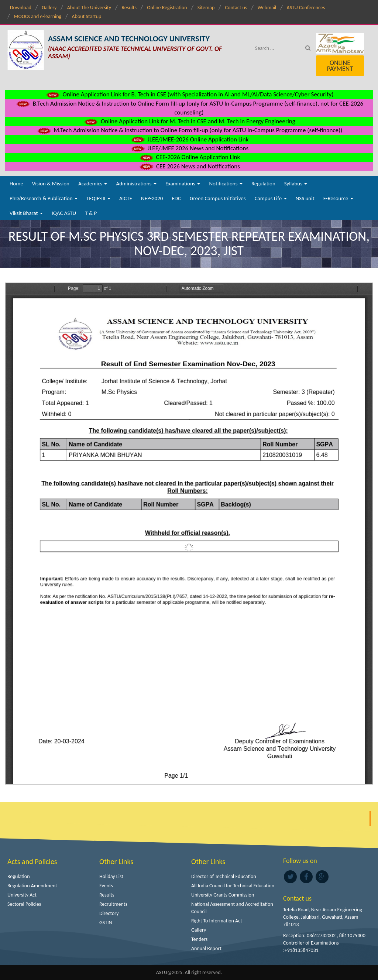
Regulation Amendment (32, 886)
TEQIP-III (98, 198)
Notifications (226, 184)
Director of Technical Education (224, 876)
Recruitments (113, 904)
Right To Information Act (217, 921)
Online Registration (167, 8)
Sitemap (206, 8)
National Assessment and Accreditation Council (232, 908)
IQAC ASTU (64, 213)
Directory (109, 913)
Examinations (183, 184)
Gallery (49, 8)
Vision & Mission (51, 184)
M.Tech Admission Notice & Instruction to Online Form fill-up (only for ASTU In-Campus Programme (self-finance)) (189, 130)
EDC (176, 198)
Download (21, 8)
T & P (91, 213)
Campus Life (271, 198)
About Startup (86, 16)
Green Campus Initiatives (218, 198)
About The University (89, 8)
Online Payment (340, 66)
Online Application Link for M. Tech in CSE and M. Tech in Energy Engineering (189, 121)
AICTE (126, 198)
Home (16, 184)
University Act (22, 895)
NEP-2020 (152, 198)
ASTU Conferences (306, 8)
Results (129, 8)
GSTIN (106, 923)
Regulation (263, 184)
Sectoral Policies (24, 904)
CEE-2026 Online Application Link (189, 157)
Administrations (136, 184)
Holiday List (111, 876)
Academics (93, 184)
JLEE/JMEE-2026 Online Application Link (189, 139)
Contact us (236, 8)
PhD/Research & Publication (44, 198)
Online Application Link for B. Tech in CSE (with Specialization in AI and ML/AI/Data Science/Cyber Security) (189, 94)
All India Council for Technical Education (233, 886)
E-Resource (338, 198)
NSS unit (305, 198)
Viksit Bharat (26, 213)
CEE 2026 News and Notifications (189, 166)
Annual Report (206, 948)
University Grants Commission (223, 895)
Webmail (267, 8)
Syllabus (296, 184)
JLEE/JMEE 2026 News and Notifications (189, 148)
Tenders (199, 939)
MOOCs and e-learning (37, 16)
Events (106, 886)
